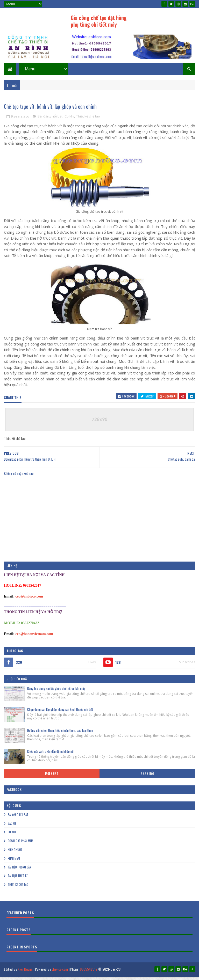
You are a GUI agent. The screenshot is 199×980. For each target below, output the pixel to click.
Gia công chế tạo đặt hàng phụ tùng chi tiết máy (99, 21)
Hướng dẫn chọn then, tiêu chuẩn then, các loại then (60, 735)
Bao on (12, 828)
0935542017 (89, 973)
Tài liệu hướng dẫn (19, 872)
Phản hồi (147, 778)
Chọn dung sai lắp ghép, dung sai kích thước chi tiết (60, 714)
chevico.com (60, 973)
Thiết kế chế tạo (88, 121)
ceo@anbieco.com (29, 601)
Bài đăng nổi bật (50, 121)
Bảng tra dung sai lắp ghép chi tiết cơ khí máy (56, 693)
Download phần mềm (20, 845)
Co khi (69, 121)
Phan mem (14, 863)
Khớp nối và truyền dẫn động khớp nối (51, 756)
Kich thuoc (15, 854)
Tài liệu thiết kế (18, 880)
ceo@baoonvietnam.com (34, 638)
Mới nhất (52, 778)
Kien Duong (25, 973)
